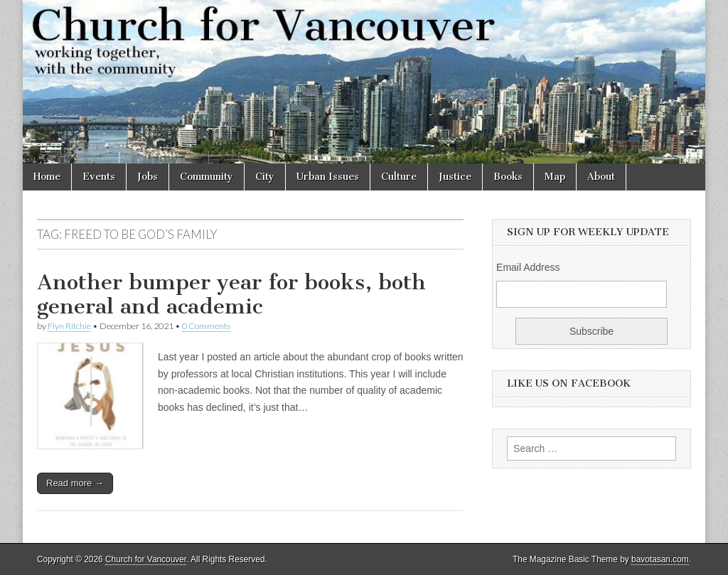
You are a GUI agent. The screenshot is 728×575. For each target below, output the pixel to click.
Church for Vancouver (146, 559)
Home (47, 177)
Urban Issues (328, 177)
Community (207, 177)
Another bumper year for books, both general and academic (231, 294)
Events (99, 177)
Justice (455, 177)
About (601, 177)
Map (555, 177)
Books (508, 177)
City (265, 177)
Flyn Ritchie (69, 326)
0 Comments (206, 326)
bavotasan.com (660, 559)
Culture (399, 177)
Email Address (528, 267)
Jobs (148, 177)
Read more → (75, 483)
